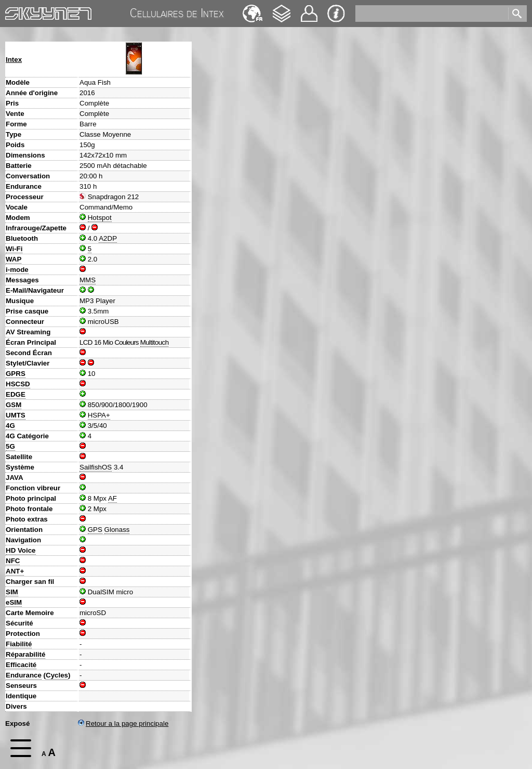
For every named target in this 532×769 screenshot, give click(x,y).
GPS (95, 530)
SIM (12, 592)
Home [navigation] (15, 11)
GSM (14, 405)
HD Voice (21, 550)
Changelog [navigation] (282, 9)
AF (112, 498)
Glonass (117, 530)
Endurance (24, 675)
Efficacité (21, 665)
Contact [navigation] (309, 9)
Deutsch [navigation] (252, 9)
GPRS (16, 374)
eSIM (14, 602)
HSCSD (18, 384)
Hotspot (100, 218)
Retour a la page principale (123, 724)
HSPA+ (99, 415)
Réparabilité (25, 654)
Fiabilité (19, 644)
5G (10, 446)
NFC (13, 561)
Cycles (57, 675)
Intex (14, 60)
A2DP (108, 238)
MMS (88, 280)
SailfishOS (96, 467)
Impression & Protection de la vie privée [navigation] (336, 14)
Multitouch (155, 342)
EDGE (16, 394)
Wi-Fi (14, 249)
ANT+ (15, 571)
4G (10, 426)
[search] (431, 14)
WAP (14, 259)
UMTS (16, 415)
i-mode (17, 270)
